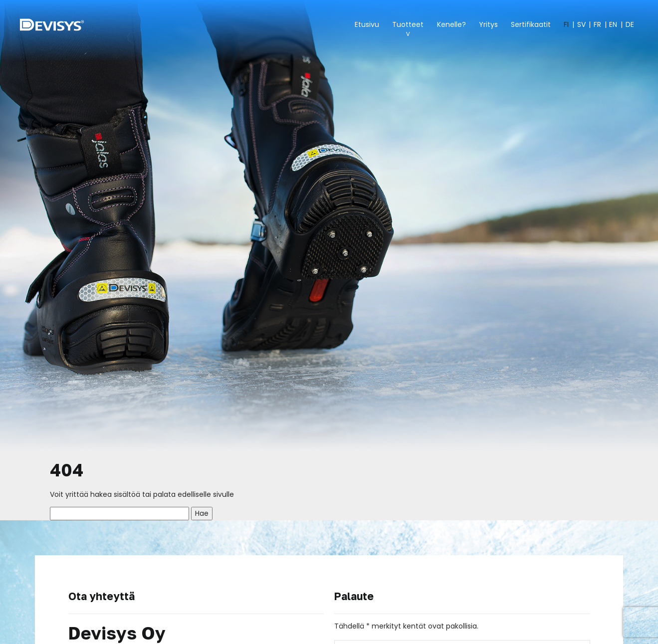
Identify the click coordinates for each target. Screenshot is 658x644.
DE (630, 24)
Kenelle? (451, 24)
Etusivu (367, 24)
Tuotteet (408, 24)
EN (613, 24)
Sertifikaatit (531, 24)
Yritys (488, 24)
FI (566, 24)
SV (581, 24)
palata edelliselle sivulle (194, 494)
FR (597, 24)
